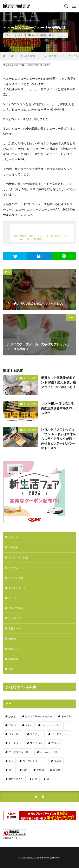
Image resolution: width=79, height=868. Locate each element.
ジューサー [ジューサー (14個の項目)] (15, 734)
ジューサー (58, 35)
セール (12, 598)
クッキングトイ (17, 588)
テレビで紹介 (16, 608)
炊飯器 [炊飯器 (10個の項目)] (40, 770)
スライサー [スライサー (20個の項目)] (36, 734)
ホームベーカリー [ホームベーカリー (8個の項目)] (50, 752)
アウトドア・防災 (18, 557)
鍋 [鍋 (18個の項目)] (48, 779)
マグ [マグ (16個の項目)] (11, 761)
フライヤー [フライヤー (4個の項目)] (58, 743)
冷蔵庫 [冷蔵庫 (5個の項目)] (58, 761)
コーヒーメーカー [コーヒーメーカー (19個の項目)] (51, 725)
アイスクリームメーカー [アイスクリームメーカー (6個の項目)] (39, 716)
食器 (11, 669)
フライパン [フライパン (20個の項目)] (36, 743)
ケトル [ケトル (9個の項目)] (29, 725)
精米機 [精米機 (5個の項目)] (57, 770)
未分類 (12, 639)
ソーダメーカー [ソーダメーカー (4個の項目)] (60, 734)
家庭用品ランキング (12, 838)
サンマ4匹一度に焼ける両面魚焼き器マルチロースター (58, 408)
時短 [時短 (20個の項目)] (25, 770)
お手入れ (13, 547)
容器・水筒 (15, 628)
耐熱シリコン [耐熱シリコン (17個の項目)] (16, 779)
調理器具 (13, 659)
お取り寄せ (15, 537)
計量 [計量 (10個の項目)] (35, 779)
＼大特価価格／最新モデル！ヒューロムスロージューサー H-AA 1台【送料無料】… (41, 238)
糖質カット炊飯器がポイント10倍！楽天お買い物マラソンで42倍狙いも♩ (58, 382)
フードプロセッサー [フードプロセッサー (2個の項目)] (20, 752)
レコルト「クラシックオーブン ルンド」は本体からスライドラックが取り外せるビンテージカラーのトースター (58, 439)
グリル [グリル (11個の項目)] (12, 725)
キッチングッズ (17, 568)
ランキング (15, 618)
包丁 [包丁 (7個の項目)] (11, 770)
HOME (10, 56)
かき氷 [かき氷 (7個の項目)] (12, 716)
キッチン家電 (39, 35)
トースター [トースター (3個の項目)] (15, 743)
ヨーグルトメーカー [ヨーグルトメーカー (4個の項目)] (34, 761)
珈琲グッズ (15, 649)
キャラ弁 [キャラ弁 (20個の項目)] (66, 716)
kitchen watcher (17, 6)
